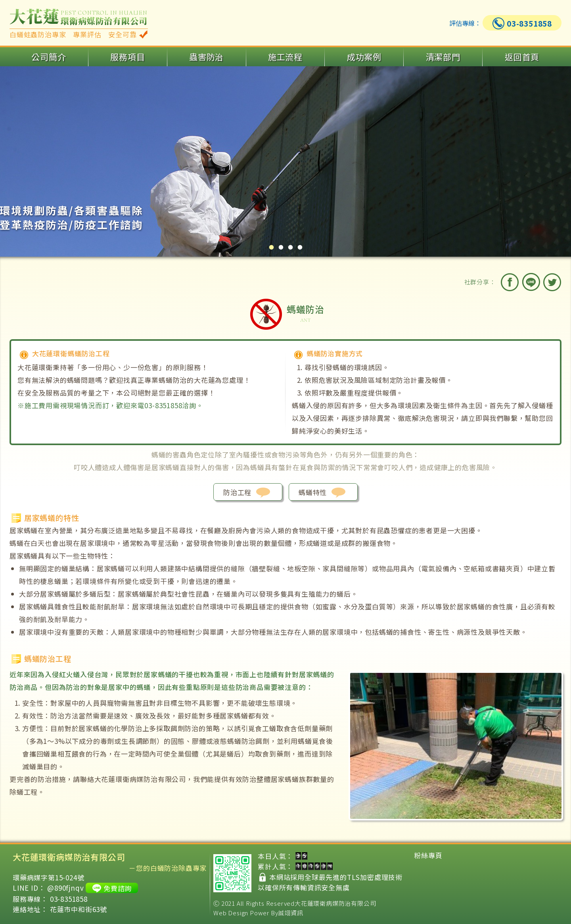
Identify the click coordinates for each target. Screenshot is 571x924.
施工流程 (285, 57)
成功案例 (364, 57)
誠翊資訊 (290, 913)
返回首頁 (522, 57)
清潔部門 (443, 57)
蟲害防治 (206, 57)
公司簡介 (49, 57)
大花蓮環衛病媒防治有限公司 (335, 903)
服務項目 (127, 57)
